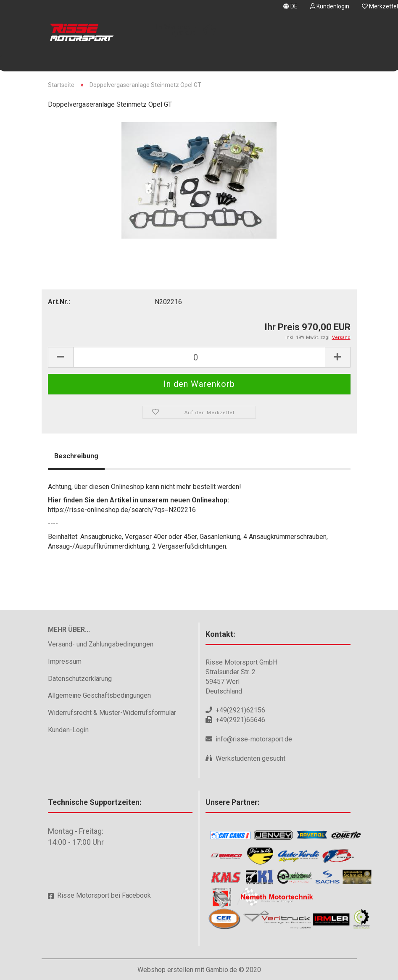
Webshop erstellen (165, 970)
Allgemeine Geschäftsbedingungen (99, 695)
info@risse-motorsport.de (254, 739)
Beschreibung (76, 456)
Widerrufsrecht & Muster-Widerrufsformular (112, 713)
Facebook (136, 895)
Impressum (65, 661)
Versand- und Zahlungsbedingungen (101, 644)
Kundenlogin (330, 6)
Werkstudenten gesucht (250, 758)
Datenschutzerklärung (80, 679)
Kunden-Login (68, 730)
